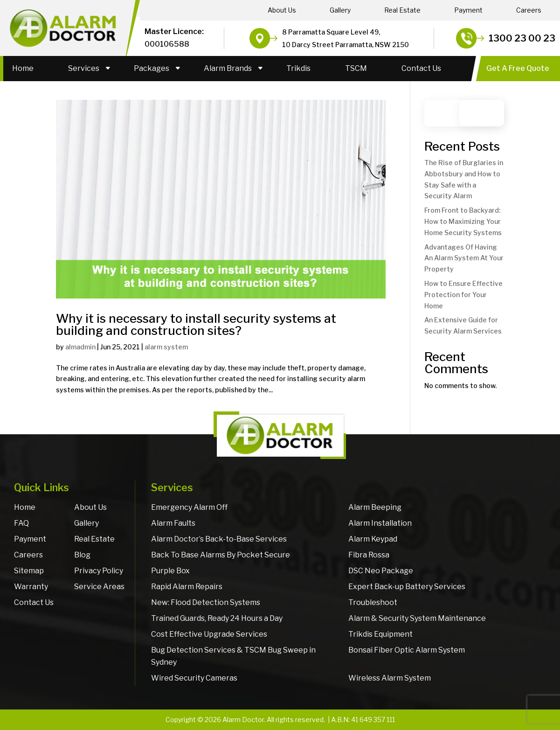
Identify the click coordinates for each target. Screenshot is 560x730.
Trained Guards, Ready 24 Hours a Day (217, 618)
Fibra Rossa (369, 555)
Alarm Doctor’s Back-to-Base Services (219, 539)
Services (84, 68)
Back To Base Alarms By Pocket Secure (221, 555)
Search (486, 113)
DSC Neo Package (381, 571)
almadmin (80, 347)
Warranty (31, 587)
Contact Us (421, 68)
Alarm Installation (380, 523)
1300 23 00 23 (522, 38)
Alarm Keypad (373, 539)
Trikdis (298, 68)
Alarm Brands (228, 68)
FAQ (21, 523)
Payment (468, 10)
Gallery (340, 10)
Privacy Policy (99, 571)
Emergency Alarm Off (189, 507)
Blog (82, 555)
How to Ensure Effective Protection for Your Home (463, 295)
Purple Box (170, 571)
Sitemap (29, 571)
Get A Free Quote (518, 68)
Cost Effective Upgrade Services (209, 634)
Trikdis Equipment (380, 634)
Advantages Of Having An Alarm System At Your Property (464, 258)
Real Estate (402, 10)
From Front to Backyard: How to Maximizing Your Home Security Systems (463, 221)
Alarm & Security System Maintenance (417, 618)
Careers (529, 10)
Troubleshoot (373, 602)
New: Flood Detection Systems (206, 602)
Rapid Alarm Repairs (187, 587)
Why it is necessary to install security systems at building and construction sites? (196, 324)
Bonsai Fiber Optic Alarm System (407, 650)
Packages (152, 68)
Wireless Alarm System (390, 678)
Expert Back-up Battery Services (407, 587)
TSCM (356, 68)
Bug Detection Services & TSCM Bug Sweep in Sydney (233, 656)
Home (23, 68)
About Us (282, 10)
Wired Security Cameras (194, 678)
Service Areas (99, 587)
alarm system (166, 347)
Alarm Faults (173, 523)
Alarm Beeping (375, 507)
